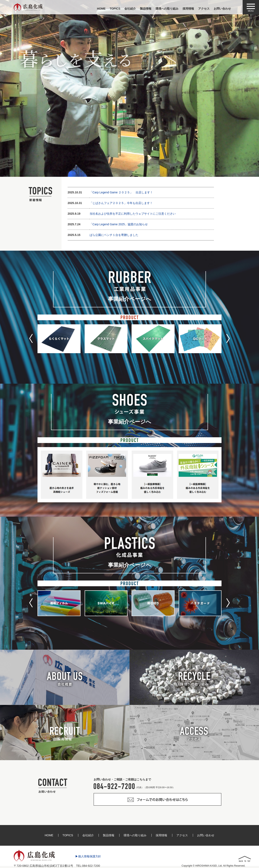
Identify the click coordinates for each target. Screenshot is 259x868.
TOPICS (115, 9)
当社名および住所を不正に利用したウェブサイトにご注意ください (133, 214)
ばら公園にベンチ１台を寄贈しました (114, 235)
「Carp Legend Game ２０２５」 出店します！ (121, 192)
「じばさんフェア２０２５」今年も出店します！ (121, 203)
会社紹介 (130, 9)
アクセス (204, 9)
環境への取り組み (167, 9)
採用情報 (188, 9)
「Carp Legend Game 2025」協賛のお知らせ (119, 224)
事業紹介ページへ (130, 299)
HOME (101, 9)
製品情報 (146, 9)
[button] (31, 338)
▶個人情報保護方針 (88, 857)
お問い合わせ (222, 9)
